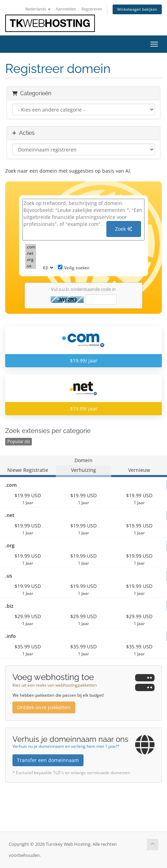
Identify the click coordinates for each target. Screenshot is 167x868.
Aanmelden (66, 9)
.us (31, 266)
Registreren (92, 9)
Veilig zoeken (74, 268)
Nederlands (38, 9)
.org (31, 260)
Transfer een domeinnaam (48, 760)
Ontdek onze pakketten (44, 707)
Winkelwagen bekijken (137, 9)
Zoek (124, 229)
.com (31, 247)
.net (31, 253)
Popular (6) (19, 441)
